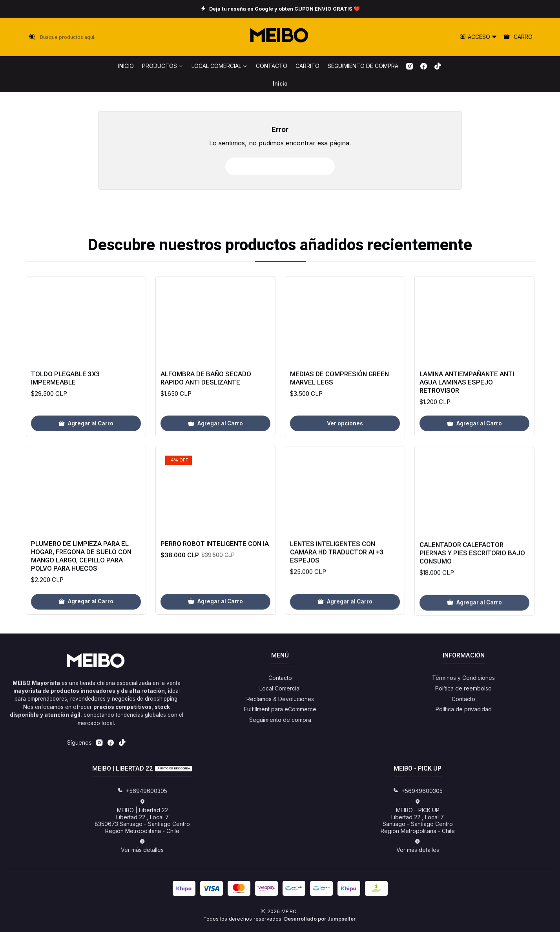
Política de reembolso (463, 688)
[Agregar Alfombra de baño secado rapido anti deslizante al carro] (215, 443)
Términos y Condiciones (463, 678)
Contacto (280, 678)
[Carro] (518, 37)
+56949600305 (142, 791)
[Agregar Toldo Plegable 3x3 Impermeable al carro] (86, 435)
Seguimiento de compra (280, 720)
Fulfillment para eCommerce (280, 709)
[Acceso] (478, 37)
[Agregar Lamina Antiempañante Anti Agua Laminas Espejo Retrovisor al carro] (474, 462)
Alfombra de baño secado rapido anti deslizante (206, 398)
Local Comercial (280, 688)
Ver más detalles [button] (142, 846)
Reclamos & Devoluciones (280, 699)
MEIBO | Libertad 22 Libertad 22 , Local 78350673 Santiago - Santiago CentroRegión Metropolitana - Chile (142, 817)
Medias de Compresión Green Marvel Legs (339, 409)
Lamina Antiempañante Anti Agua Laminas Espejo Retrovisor (467, 420)
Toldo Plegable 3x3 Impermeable (66, 389)
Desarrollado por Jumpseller (320, 919)
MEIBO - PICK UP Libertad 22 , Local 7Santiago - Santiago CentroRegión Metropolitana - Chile (418, 817)
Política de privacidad (464, 709)
